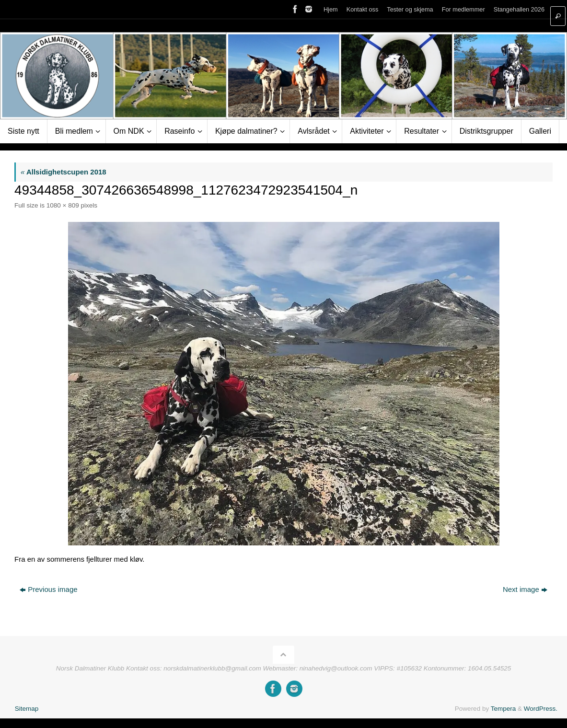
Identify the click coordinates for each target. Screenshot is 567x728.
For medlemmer (463, 9)
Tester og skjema (410, 9)
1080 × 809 (63, 205)
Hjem (331, 9)
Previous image (48, 589)
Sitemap (27, 709)
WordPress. (541, 709)
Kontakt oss (363, 9)
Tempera (503, 709)
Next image (525, 589)
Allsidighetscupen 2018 (64, 172)
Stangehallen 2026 (519, 9)
